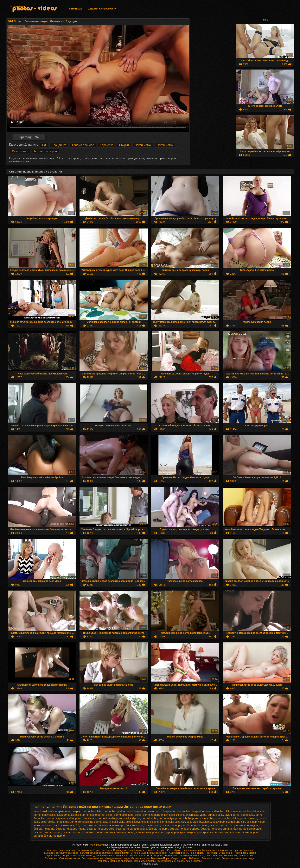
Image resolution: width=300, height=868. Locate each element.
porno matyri (166, 818)
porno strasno (249, 818)
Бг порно (161, 850)
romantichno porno (90, 822)
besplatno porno (101, 811)
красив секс (210, 832)
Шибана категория (100, 9)
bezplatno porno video (205, 811)
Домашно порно (103, 856)
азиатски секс (89, 825)
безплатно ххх (72, 832)
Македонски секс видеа (117, 858)
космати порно (165, 861)
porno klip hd (150, 818)
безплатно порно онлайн (216, 829)
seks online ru (158, 822)
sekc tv (107, 822)
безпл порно (152, 825)
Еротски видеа (224, 850)
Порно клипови (67, 850)
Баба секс (195, 858)
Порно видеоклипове (144, 861)
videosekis (55, 825)
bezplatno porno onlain (177, 811)
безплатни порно (45, 151)
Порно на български (82, 853)
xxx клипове (231, 856)
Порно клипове (85, 856)
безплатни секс (219, 825)
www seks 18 (71, 825)
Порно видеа (17, 7)
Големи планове (83, 145)
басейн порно (134, 825)
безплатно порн (158, 829)
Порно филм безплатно (191, 856)
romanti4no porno (66, 822)
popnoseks (248, 815)
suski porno (41, 825)
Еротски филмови (244, 850)
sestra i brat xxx (236, 822)
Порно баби (161, 853)
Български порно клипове (188, 861)
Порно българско (103, 850)
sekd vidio (118, 822)
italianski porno (79, 815)
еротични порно (124, 832)
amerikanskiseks (44, 811)
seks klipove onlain (137, 822)
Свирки (124, 145)
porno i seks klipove (128, 818)
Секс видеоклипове (70, 858)
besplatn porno (81, 811)
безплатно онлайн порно (131, 829)
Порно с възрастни (139, 856)
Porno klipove (174, 850)
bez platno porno (122, 811)
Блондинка (59, 145)
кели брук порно (169, 832)
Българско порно (192, 850)
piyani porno (232, 815)
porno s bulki (183, 818)
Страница (75, 9)
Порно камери (84, 850)
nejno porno (97, 815)
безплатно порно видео (184, 829)
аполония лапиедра (112, 825)
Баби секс (51, 850)
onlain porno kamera (147, 815)
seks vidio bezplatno (199, 822)
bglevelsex (48, 815)
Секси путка (20, 151)
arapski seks (63, 811)
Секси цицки (120, 850)
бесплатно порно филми (97, 832)
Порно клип (69, 856)
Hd (44, 145)
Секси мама (143, 145)
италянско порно (146, 832)
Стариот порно (180, 858)
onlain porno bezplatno (120, 815)
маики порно (250, 832)
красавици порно (191, 832)
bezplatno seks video (233, 811)
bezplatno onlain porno (148, 811)
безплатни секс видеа (244, 825)
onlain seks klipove (173, 815)
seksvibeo (219, 822)
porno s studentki (203, 818)
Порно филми (122, 853)
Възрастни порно (141, 858)
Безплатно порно (211, 858)
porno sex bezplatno (227, 818)
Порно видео (96, 845)
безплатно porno (44, 829)
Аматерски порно (179, 853)
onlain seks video (196, 815)
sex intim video (256, 822)
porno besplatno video (60, 818)
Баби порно (208, 850)
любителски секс (230, 832)
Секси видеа (120, 856)
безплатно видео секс (101, 829)
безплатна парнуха (173, 825)
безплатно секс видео (247, 829)
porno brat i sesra (86, 818)
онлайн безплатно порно (49, 836)
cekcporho (63, 815)
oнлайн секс (216, 815)
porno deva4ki (106, 818)
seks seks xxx (177, 822)
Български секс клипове (142, 850)
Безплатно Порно (161, 858)
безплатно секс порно (47, 832)
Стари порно (226, 853)
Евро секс (107, 145)
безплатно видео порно (71, 829)
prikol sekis (47, 822)
